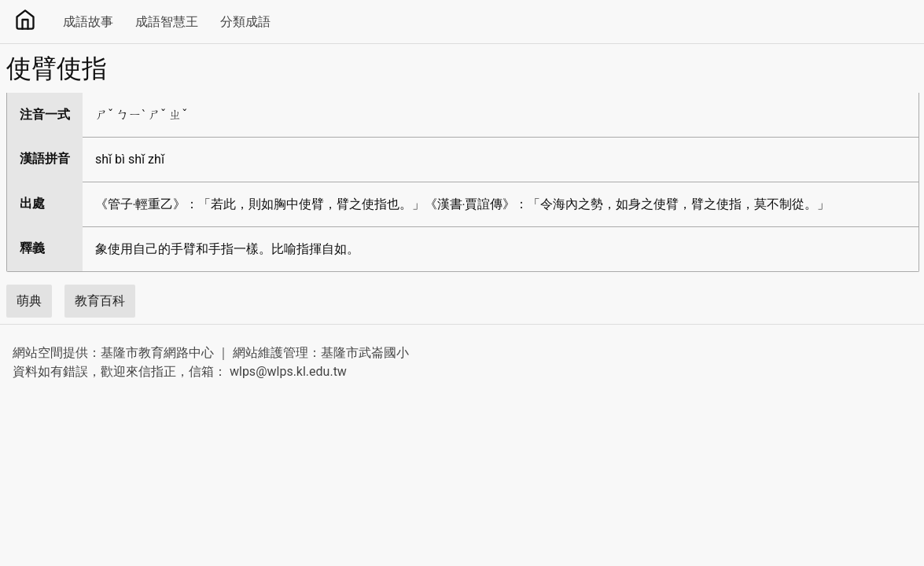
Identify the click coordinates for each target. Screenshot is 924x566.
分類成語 (245, 22)
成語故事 (88, 22)
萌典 (29, 301)
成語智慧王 (167, 22)
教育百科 (100, 301)
